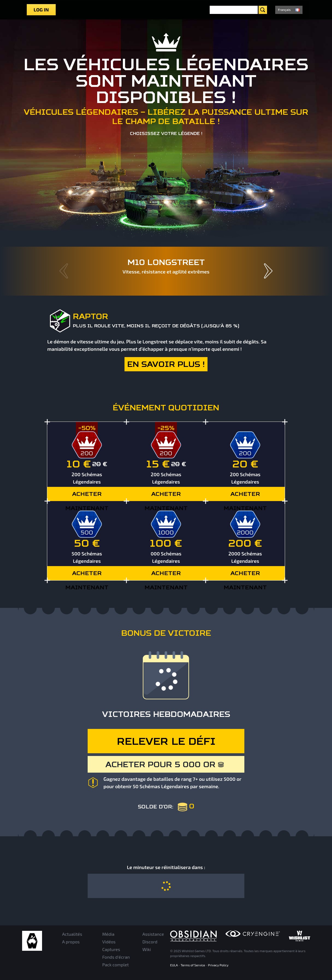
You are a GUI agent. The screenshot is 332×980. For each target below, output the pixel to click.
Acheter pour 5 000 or (165, 764)
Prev (64, 271)
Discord (150, 942)
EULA (174, 965)
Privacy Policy (218, 965)
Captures (111, 949)
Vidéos (109, 942)
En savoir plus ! (166, 364)
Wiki (147, 949)
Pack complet (116, 965)
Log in (41, 10)
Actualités (72, 934)
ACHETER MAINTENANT (87, 496)
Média (109, 934)
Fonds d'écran (116, 957)
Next (268, 271)
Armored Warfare (32, 941)
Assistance (153, 934)
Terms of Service (193, 965)
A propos (71, 942)
